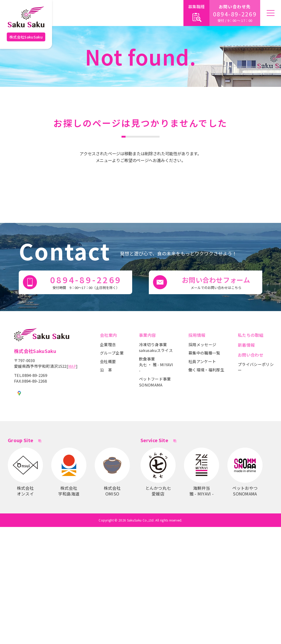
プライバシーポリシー (256, 367)
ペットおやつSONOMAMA (245, 472)
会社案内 (108, 335)
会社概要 (108, 361)
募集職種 (196, 13)
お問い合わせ (251, 355)
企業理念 (108, 344)
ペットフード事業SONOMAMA (155, 382)
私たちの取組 (251, 335)
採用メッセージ (202, 344)
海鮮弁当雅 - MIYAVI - (202, 472)
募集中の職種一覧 (204, 353)
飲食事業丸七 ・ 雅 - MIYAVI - (156, 365)
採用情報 (197, 335)
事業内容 (147, 335)
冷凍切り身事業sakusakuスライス (156, 347)
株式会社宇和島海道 (69, 472)
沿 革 (106, 370)
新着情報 (246, 345)
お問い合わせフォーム (216, 282)
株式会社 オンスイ (25, 472)
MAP (72, 366)
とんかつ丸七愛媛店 (158, 472)
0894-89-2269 (235, 14)
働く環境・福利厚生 (206, 370)
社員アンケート (202, 361)
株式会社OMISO (112, 472)
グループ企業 (112, 353)
